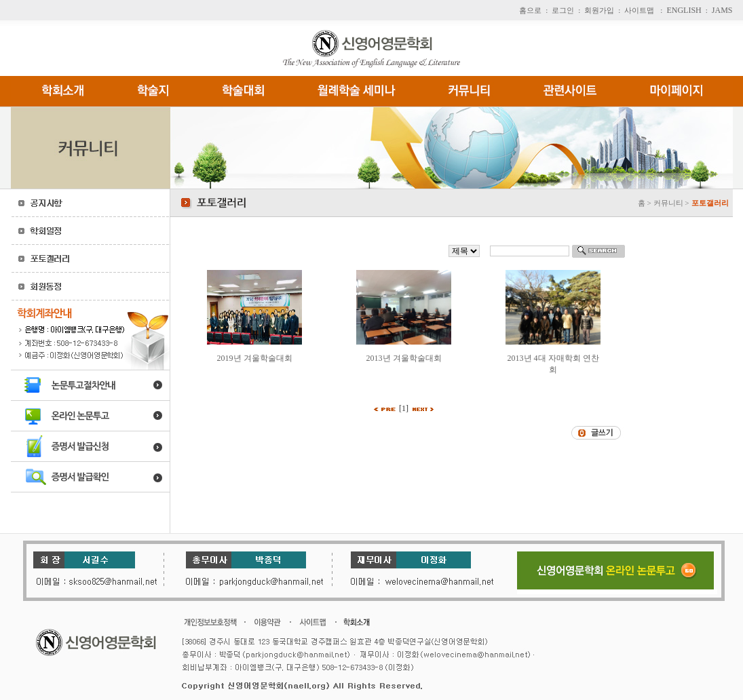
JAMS (722, 10)
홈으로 (530, 10)
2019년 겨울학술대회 (255, 358)
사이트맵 (639, 10)
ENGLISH (684, 10)
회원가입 (599, 10)
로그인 (563, 10)
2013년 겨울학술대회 (404, 358)
